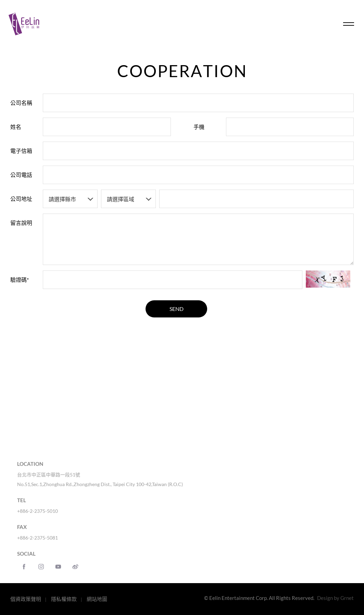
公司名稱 (21, 103)
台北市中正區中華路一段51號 (49, 479)
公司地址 (21, 199)
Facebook (24, 571)
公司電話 (21, 175)
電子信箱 (21, 151)
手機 (199, 127)
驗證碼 (20, 280)
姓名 (16, 127)
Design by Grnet (335, 598)
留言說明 (21, 223)
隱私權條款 (64, 599)
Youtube (58, 571)
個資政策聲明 (26, 599)
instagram (41, 571)
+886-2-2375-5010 (37, 516)
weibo (75, 571)
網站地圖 (97, 599)
